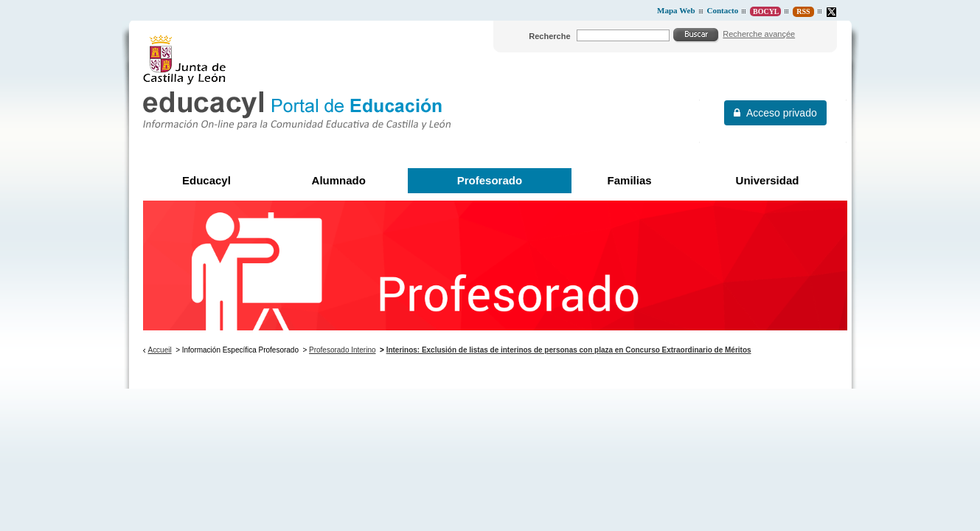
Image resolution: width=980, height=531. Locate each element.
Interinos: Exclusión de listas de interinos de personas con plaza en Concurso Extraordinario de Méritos (569, 350)
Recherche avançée (759, 34)
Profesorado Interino (342, 350)
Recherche (549, 36)
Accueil (159, 350)
